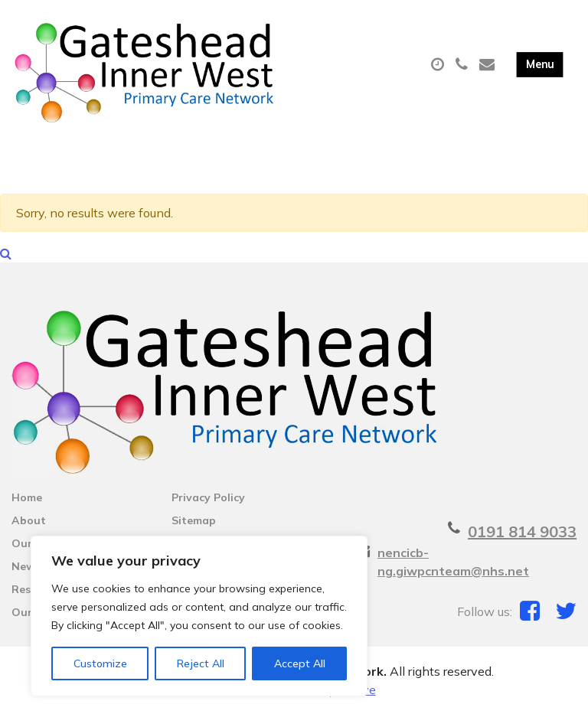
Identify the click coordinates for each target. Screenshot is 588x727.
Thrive (358, 703)
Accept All (300, 663)
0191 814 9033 (522, 544)
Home (27, 510)
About (29, 533)
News (26, 579)
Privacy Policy (208, 510)
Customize (100, 663)
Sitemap (194, 533)
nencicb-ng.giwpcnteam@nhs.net (453, 575)
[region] (199, 616)
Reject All (201, 663)
